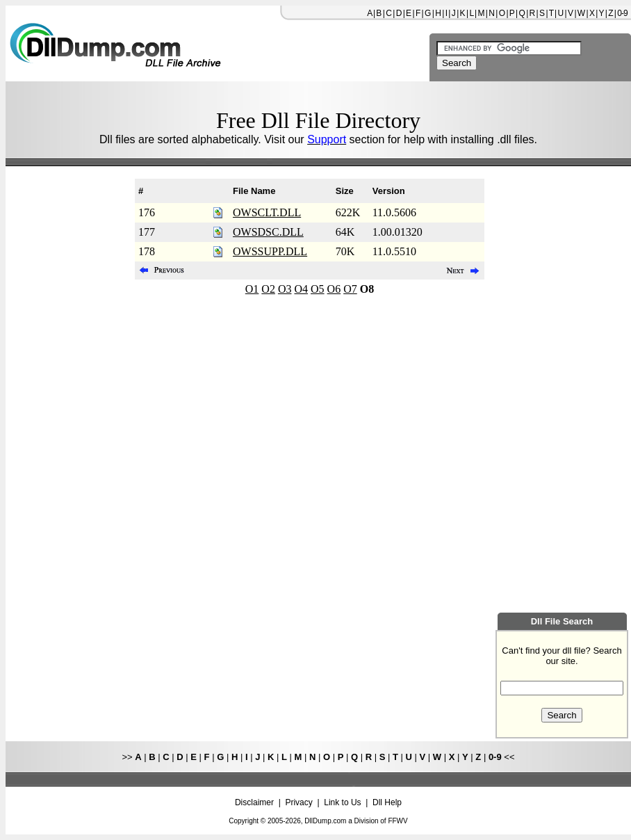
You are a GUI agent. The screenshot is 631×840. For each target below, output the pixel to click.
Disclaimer (254, 802)
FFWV (398, 821)
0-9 (622, 13)
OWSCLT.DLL (267, 212)
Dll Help (387, 802)
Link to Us (342, 802)
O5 (318, 289)
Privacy (298, 802)
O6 (334, 289)
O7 (350, 289)
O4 (301, 289)
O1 (252, 289)
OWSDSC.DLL (268, 232)
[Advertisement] (66, 389)
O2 (268, 289)
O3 (285, 289)
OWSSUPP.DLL (270, 251)
